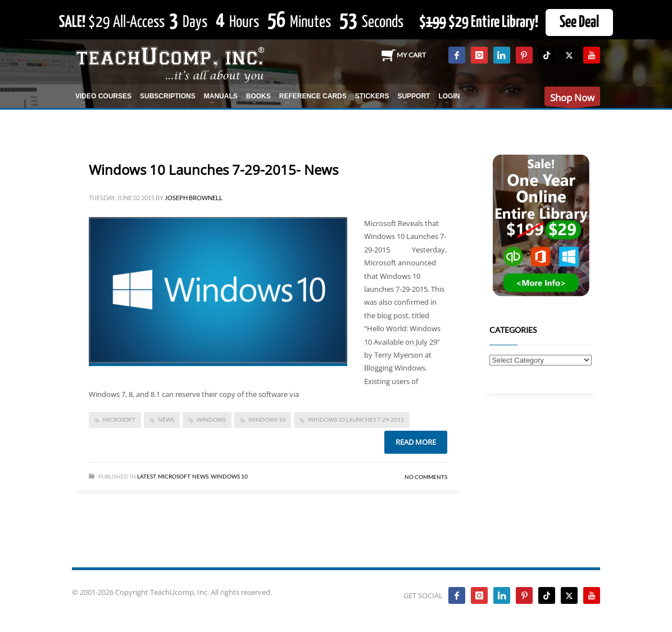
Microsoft (174, 476)
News (200, 476)
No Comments (426, 477)
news (166, 419)
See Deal (579, 22)
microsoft (119, 419)
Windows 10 (267, 419)
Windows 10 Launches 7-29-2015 (356, 419)
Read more (416, 442)
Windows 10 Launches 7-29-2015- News (214, 170)
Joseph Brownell (194, 198)
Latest (146, 476)
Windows (211, 419)
